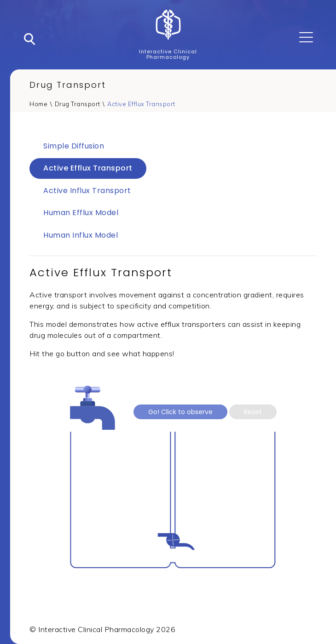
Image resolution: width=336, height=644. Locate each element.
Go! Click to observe (180, 412)
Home (38, 104)
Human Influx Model (81, 235)
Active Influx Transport (87, 191)
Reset (253, 412)
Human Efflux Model (81, 213)
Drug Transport (78, 104)
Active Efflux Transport (141, 104)
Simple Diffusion (74, 146)
